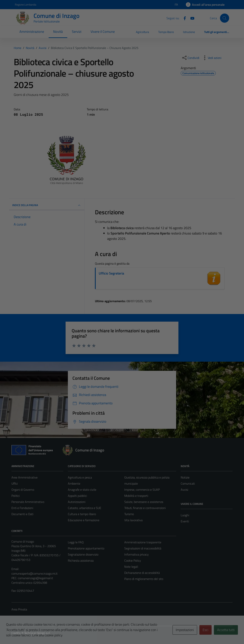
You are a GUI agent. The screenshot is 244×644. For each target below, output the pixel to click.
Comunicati (188, 483)
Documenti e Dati (22, 514)
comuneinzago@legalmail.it (35, 578)
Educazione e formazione (84, 520)
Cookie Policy (133, 560)
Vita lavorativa (133, 520)
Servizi (77, 32)
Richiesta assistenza (81, 560)
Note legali (131, 567)
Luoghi (185, 515)
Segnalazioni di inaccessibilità (143, 548)
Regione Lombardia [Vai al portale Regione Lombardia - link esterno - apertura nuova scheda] (26, 4)
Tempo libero (166, 32)
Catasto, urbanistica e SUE (85, 508)
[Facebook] (183, 18)
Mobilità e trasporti (136, 496)
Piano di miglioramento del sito (144, 579)
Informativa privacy (136, 554)
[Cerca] (225, 18)
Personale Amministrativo (28, 502)
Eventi (185, 521)
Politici (16, 496)
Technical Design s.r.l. (37, 633)
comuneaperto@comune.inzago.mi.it (35, 573)
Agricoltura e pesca (80, 477)
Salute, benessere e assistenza (144, 502)
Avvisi (184, 490)
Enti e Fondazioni (22, 508)
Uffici (15, 483)
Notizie (185, 477)
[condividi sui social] (190, 58)
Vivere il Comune (103, 32)
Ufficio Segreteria (111, 273)
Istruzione (189, 32)
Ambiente (74, 483)
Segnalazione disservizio (83, 554)
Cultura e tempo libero (82, 514)
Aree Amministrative (24, 477)
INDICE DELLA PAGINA (47, 205)
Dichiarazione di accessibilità (142, 573)
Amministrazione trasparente (143, 542)
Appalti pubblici (77, 496)
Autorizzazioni (77, 502)
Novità (58, 32)
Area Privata (19, 609)
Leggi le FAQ (76, 542)
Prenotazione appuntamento (86, 548)
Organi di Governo (23, 490)
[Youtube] (191, 18)
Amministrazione (32, 32)
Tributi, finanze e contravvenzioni (145, 508)
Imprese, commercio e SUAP (142, 490)
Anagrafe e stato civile (82, 490)
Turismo (129, 514)
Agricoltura (142, 32)
